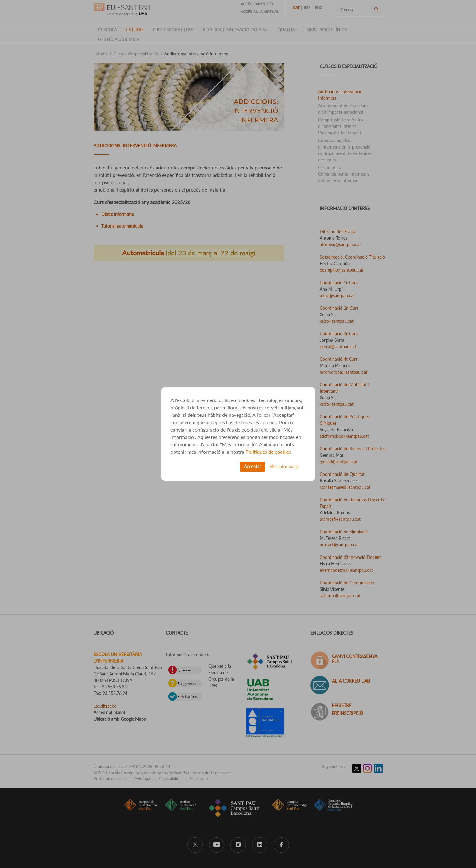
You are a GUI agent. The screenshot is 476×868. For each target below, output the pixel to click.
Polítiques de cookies (268, 452)
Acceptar (252, 466)
